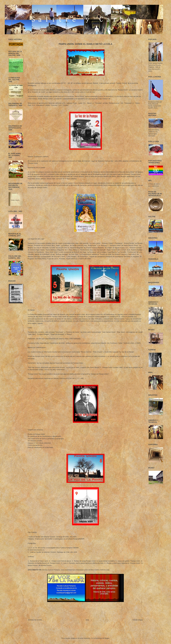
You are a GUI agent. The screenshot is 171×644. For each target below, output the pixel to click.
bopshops (87, 638)
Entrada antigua (138, 620)
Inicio (87, 620)
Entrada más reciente (35, 620)
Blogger (107, 638)
